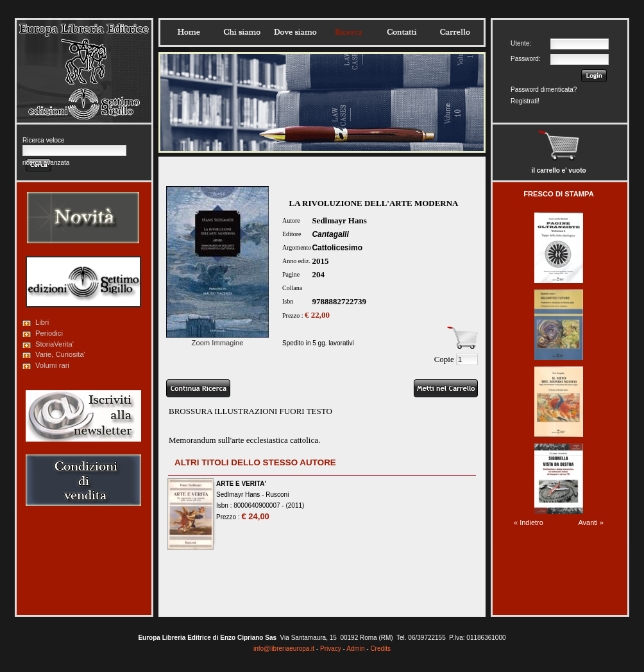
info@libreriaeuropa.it (284, 649)
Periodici (49, 333)
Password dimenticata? (544, 90)
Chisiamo (242, 32)
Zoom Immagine (217, 339)
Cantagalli (330, 234)
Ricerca (348, 32)
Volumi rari (52, 365)
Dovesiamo (295, 32)
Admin (355, 649)
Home (189, 32)
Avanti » (591, 522)
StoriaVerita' (55, 344)
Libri (42, 322)
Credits (380, 649)
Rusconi (277, 495)
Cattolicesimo (337, 248)
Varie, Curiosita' (60, 354)
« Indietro (529, 522)
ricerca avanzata (46, 163)
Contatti (402, 32)
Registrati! (525, 101)
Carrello (455, 32)
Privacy (331, 649)
